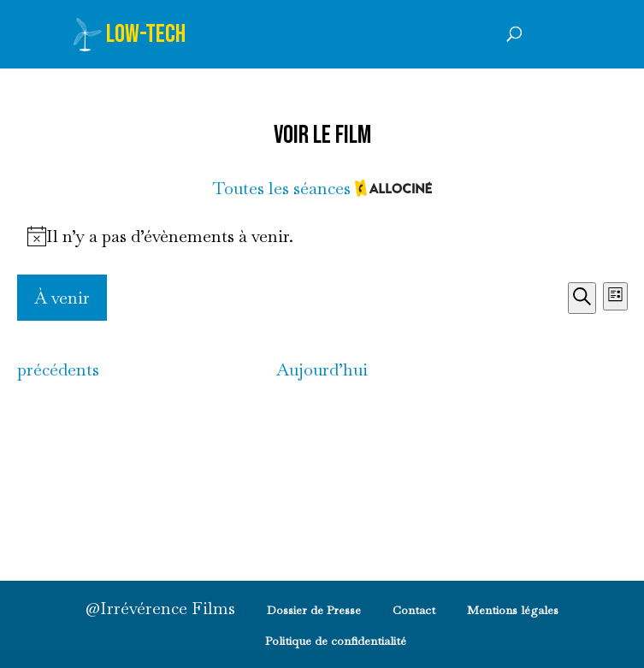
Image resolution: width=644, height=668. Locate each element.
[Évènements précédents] (58, 369)
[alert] (322, 236)
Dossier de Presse (314, 610)
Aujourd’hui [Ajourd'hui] (322, 369)
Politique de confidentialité (336, 641)
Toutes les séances (322, 189)
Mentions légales (513, 610)
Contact (414, 610)
